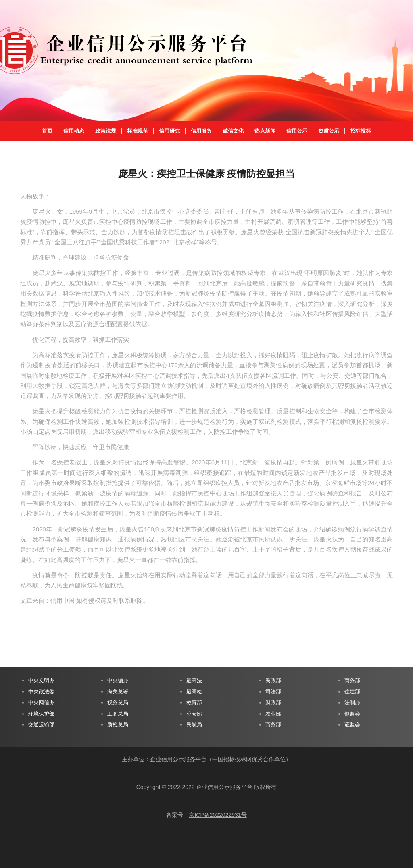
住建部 (352, 692)
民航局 (194, 725)
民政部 (273, 680)
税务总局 (118, 703)
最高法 (194, 680)
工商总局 (118, 714)
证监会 (352, 725)
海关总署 (118, 692)
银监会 (352, 714)
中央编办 (118, 680)
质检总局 (118, 725)
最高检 (194, 692)
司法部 (273, 692)
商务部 (273, 725)
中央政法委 (41, 692)
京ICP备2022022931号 (218, 815)
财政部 (273, 703)
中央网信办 (41, 703)
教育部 (194, 703)
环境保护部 (41, 714)
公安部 (194, 714)
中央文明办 (41, 680)
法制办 (352, 703)
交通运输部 (41, 725)
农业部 (273, 714)
